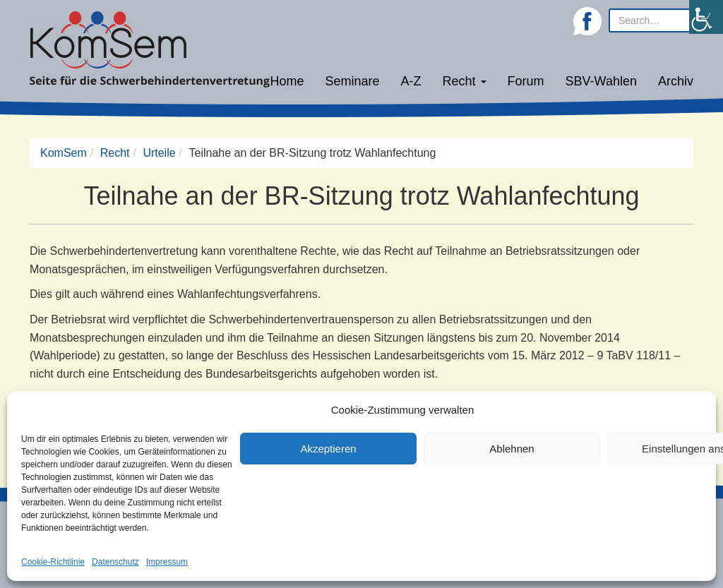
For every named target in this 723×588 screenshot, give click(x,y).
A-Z (411, 81)
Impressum (167, 562)
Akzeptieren (328, 449)
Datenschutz (115, 562)
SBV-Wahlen (601, 81)
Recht (465, 81)
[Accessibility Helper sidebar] (706, 17)
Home (287, 81)
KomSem (64, 153)
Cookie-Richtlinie (53, 562)
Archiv (676, 81)
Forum (526, 81)
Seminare (353, 81)
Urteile (159, 153)
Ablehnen (512, 449)
